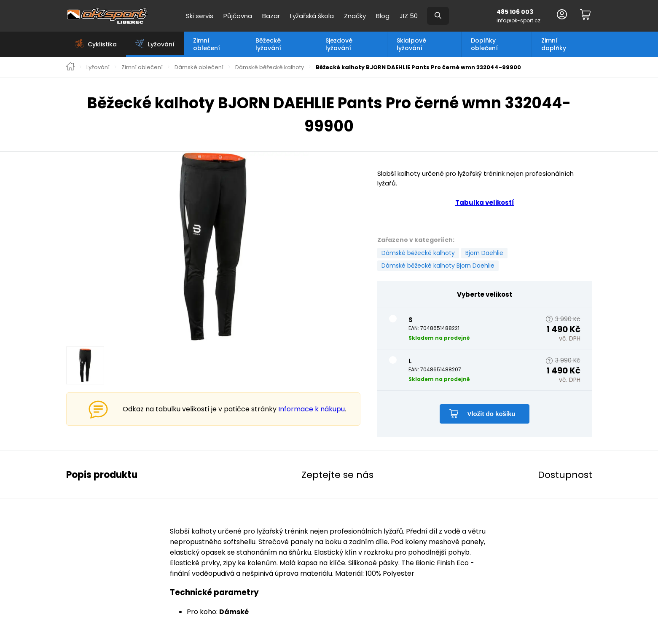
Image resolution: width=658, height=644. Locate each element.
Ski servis (200, 16)
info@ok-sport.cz (518, 20)
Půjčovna (238, 16)
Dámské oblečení (199, 67)
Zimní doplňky (554, 44)
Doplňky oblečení (484, 44)
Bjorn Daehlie (484, 253)
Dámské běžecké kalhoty (270, 67)
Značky (355, 16)
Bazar (271, 16)
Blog (383, 16)
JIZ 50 (409, 16)
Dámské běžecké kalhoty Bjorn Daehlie (438, 266)
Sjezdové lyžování (339, 44)
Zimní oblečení (207, 44)
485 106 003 (515, 12)
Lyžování (98, 67)
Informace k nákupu (312, 409)
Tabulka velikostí (485, 203)
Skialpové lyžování (411, 44)
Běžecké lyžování (268, 44)
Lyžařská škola (312, 16)
